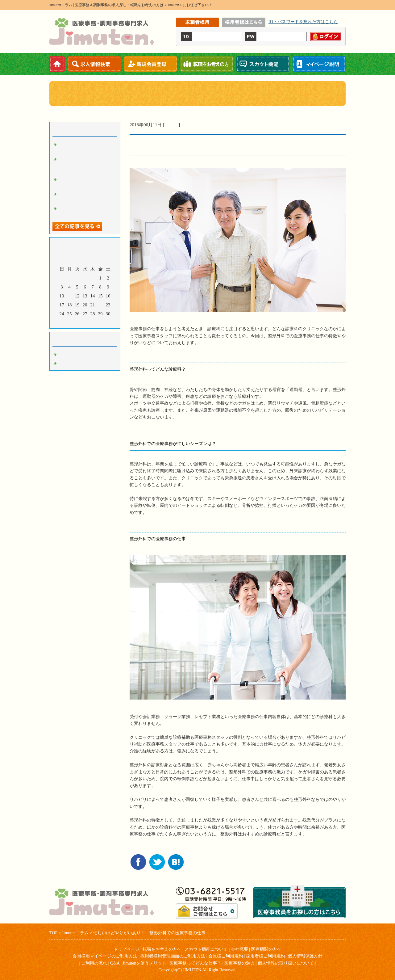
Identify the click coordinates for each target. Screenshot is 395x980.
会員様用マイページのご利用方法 (105, 956)
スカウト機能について (206, 949)
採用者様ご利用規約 (265, 956)
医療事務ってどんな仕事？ (195, 963)
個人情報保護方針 (305, 956)
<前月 (73, 322)
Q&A (115, 963)
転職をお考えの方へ (162, 949)
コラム (171, 125)
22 (100, 305)
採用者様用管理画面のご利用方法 (173, 956)
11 (69, 296)
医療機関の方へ (266, 949)
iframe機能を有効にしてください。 (261, 32)
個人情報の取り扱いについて (286, 963)
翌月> (97, 322)
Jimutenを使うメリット (144, 963)
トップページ (127, 949)
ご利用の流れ (94, 963)
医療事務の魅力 (239, 963)
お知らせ (68, 362)
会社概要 (239, 949)
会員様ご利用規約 (226, 956)
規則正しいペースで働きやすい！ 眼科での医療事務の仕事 (86, 164)
